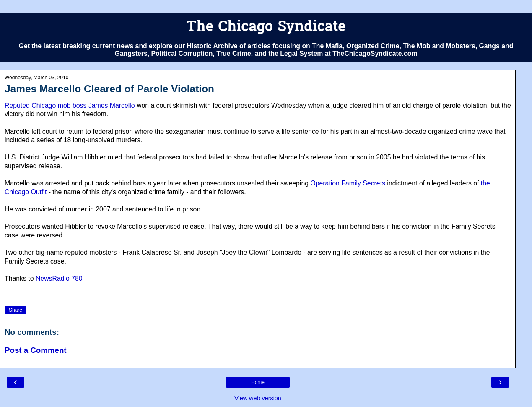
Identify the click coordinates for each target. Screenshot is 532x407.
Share (16, 310)
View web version (258, 398)
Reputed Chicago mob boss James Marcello (70, 106)
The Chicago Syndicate (266, 27)
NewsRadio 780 (59, 278)
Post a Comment (36, 350)
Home (258, 382)
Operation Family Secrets (348, 183)
